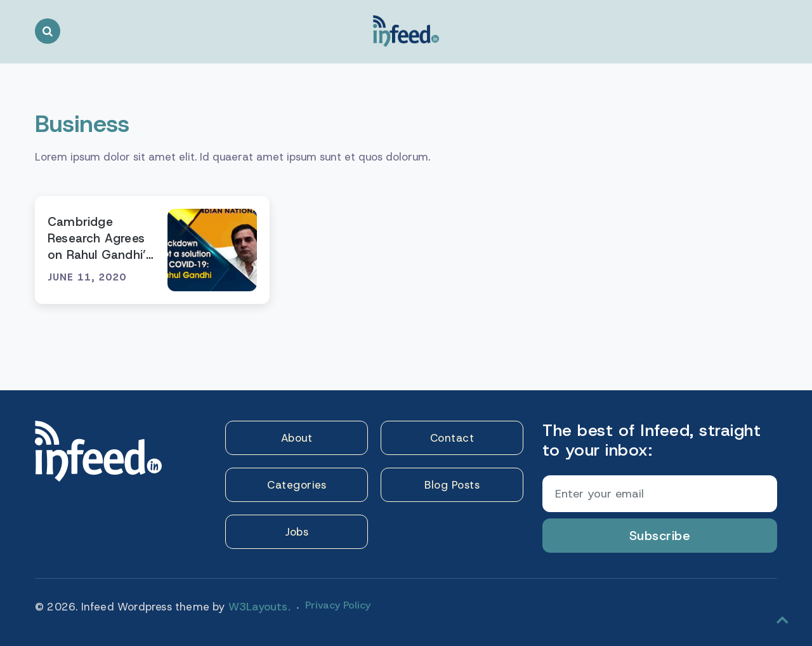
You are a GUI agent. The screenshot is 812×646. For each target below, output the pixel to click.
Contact (452, 438)
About (297, 438)
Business (82, 123)
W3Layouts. (259, 607)
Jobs (297, 532)
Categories (297, 485)
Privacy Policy (338, 605)
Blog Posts (452, 485)
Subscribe (660, 536)
